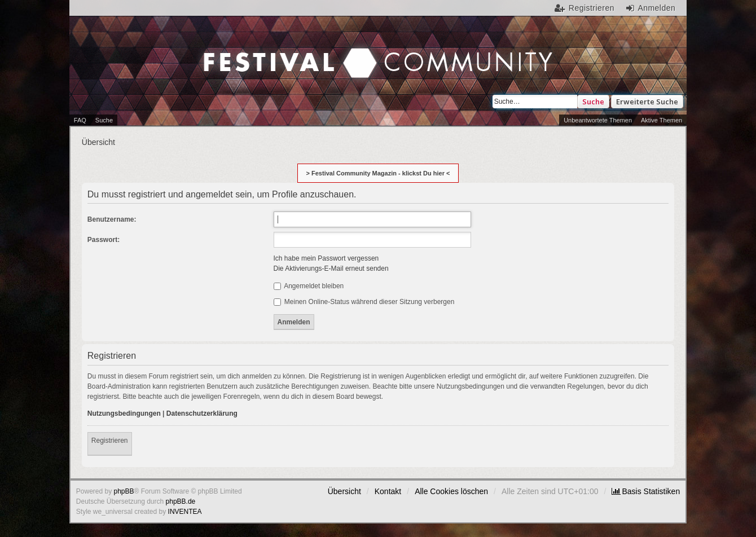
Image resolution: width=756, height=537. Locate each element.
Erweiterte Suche (647, 102)
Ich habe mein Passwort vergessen (326, 258)
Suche (593, 102)
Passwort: (104, 240)
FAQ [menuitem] (80, 120)
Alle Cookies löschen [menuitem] (451, 491)
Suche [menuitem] (104, 120)
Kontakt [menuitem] (388, 491)
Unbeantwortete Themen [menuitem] (598, 120)
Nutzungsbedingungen (124, 413)
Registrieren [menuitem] (592, 8)
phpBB (124, 491)
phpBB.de (181, 501)
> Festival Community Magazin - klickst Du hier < (378, 173)
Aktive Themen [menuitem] (662, 120)
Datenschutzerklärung (202, 413)
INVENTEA (185, 512)
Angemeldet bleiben (309, 286)
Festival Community (282, 51)
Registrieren (110, 441)
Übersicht (344, 491)
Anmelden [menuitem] (656, 8)
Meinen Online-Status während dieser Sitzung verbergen (364, 302)
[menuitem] (646, 491)
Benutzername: (112, 219)
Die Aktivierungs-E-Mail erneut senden (331, 268)
